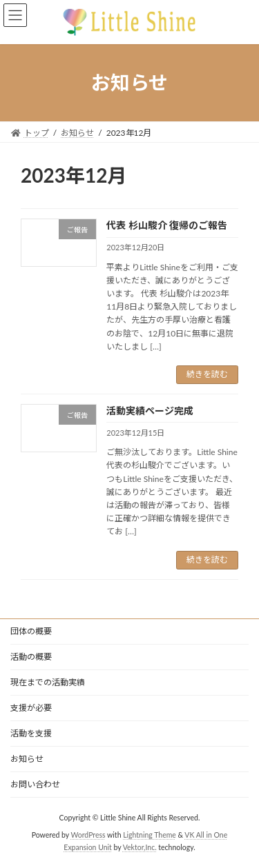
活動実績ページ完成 (150, 411)
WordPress (88, 834)
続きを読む (207, 374)
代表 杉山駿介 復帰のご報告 (167, 225)
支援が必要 (31, 708)
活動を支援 (31, 733)
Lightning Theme (150, 834)
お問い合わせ (35, 784)
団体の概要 (31, 631)
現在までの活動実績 (48, 682)
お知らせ (27, 759)
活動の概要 (31, 657)
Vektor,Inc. (140, 847)
